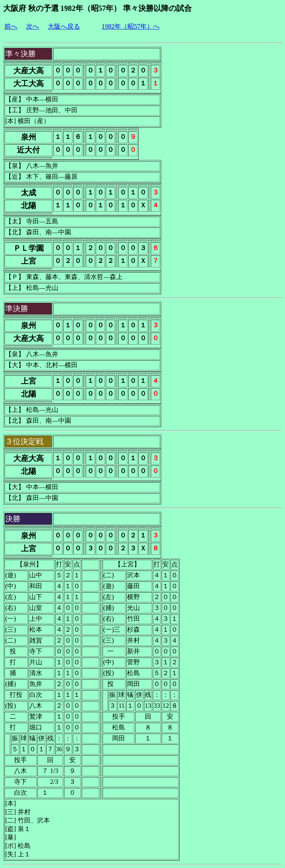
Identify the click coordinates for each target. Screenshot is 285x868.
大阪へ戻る (64, 26)
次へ (33, 26)
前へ (11, 26)
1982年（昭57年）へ (131, 26)
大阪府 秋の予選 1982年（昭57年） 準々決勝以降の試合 (97, 8)
